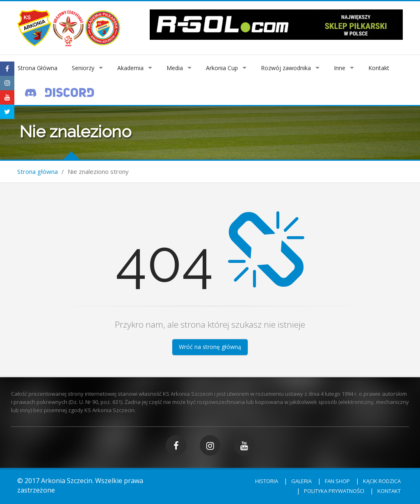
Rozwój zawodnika (286, 68)
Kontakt (379, 68)
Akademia (130, 68)
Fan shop (337, 481)
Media (175, 68)
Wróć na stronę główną (210, 347)
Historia (267, 481)
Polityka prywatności (334, 491)
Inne (340, 68)
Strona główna (38, 171)
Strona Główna (38, 68)
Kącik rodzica (382, 481)
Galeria (301, 481)
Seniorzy (83, 68)
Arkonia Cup (222, 68)
